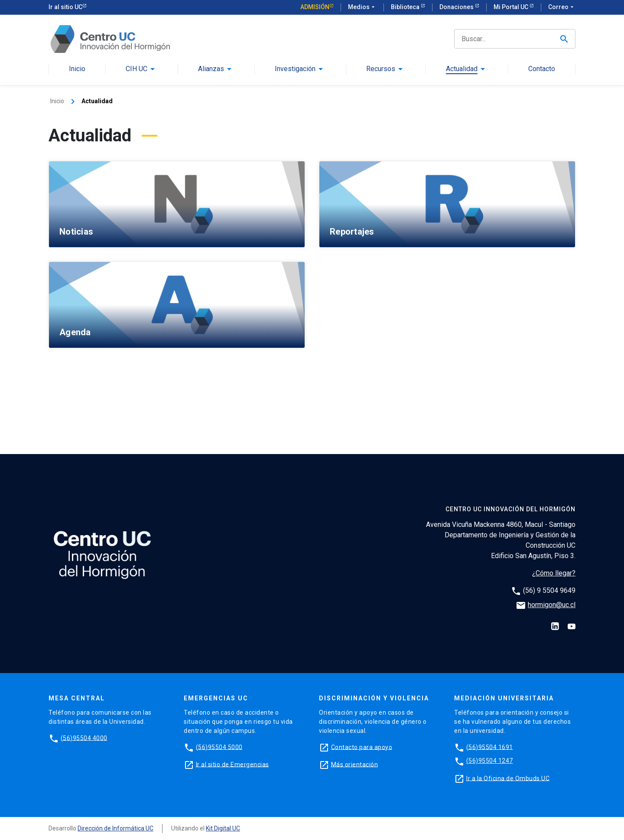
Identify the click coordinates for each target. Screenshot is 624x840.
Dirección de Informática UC (115, 828)
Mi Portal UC (512, 7)
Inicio (77, 69)
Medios (362, 7)
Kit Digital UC (223, 828)
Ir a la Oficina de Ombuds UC (508, 778)
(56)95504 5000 (219, 747)
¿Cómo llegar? (554, 573)
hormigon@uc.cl (552, 605)
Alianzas (211, 69)
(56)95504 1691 (490, 747)
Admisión (315, 7)
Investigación (295, 69)
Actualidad (462, 69)
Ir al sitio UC (65, 7)
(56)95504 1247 (490, 761)
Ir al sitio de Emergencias (232, 764)
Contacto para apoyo (362, 747)
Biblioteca (406, 7)
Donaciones (457, 7)
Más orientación (355, 764)
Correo (562, 7)
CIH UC (136, 69)
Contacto (542, 69)
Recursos (381, 69)
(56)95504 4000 (84, 738)
